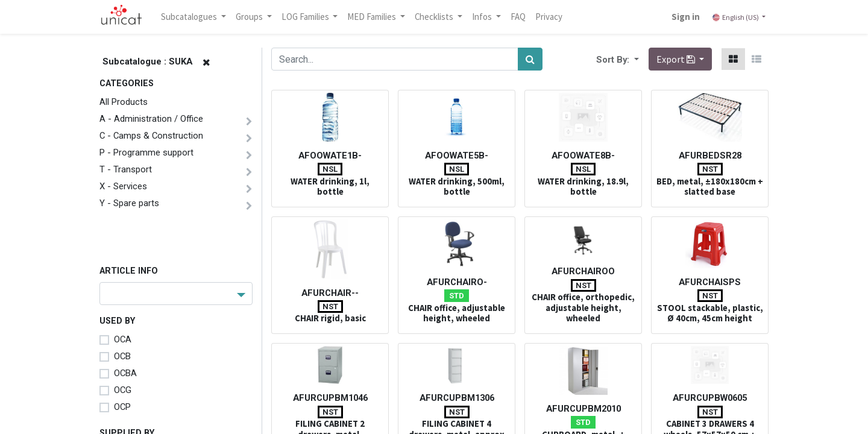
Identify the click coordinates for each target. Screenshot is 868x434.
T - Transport (126, 169)
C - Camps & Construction (151, 136)
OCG (123, 390)
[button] (635, 59)
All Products (124, 102)
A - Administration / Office (151, 119)
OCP (122, 407)
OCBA (125, 373)
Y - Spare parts (129, 203)
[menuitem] (518, 17)
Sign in (686, 17)
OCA (123, 339)
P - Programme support (146, 153)
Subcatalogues (190, 17)
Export (677, 59)
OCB (122, 356)
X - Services (123, 186)
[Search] (530, 59)
